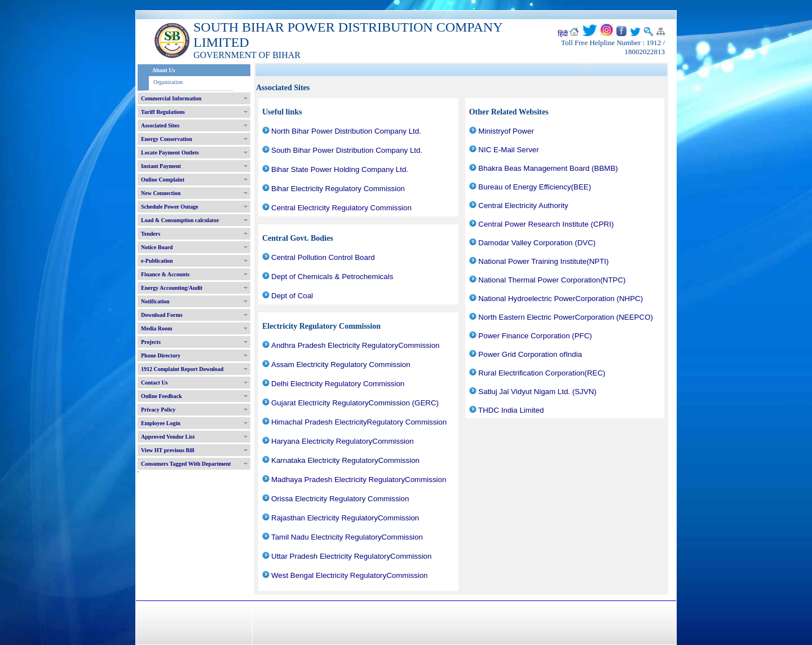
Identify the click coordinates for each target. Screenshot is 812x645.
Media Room (156, 328)
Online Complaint (163, 180)
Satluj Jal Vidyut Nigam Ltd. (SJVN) (537, 392)
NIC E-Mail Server (508, 150)
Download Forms (162, 315)
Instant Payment (161, 166)
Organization (168, 82)
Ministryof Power (506, 131)
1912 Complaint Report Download (182, 369)
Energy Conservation (167, 139)
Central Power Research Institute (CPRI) (546, 224)
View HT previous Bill (168, 450)
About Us (164, 70)
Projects (151, 342)
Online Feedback (162, 396)
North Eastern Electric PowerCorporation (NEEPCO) (566, 317)
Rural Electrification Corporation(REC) (542, 373)
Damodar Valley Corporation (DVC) (537, 243)
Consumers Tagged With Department (186, 464)
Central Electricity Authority (523, 206)
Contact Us (155, 383)
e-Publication (157, 261)
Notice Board (157, 247)
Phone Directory (161, 355)
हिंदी (563, 34)
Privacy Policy (158, 410)
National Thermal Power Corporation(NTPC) (552, 280)
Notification (155, 301)
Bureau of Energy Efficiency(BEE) (535, 187)
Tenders (151, 234)
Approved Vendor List (168, 437)
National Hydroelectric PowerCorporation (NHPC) (561, 299)
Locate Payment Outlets (170, 153)
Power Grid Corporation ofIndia (530, 354)
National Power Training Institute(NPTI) (543, 261)
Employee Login (161, 423)
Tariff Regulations (163, 112)
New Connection (161, 193)
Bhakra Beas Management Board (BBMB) (548, 168)
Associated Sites (160, 125)
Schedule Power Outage (169, 207)
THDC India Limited (511, 410)
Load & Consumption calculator (180, 220)
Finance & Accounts (165, 274)
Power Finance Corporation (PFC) (535, 336)
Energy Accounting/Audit (172, 288)
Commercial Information (171, 98)
